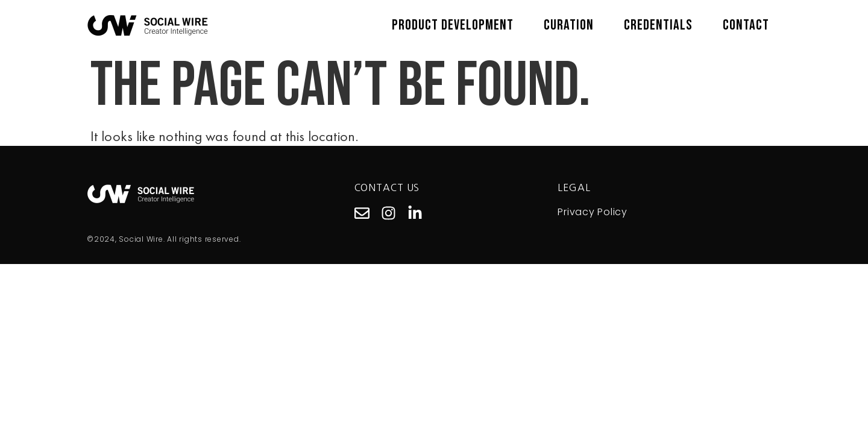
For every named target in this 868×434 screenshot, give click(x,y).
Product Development (453, 25)
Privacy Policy (593, 212)
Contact (746, 25)
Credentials (658, 25)
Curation (569, 25)
